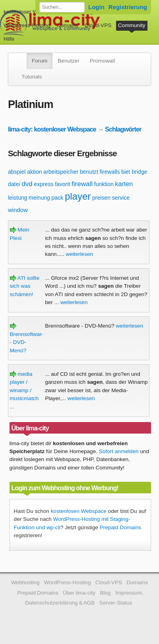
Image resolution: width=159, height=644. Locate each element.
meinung (39, 198)
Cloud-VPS (98, 25)
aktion (34, 172)
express (44, 184)
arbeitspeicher (61, 172)
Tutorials (32, 77)
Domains (68, 25)
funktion (104, 184)
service (121, 198)
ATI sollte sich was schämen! (25, 286)
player (78, 196)
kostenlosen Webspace (79, 511)
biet (126, 172)
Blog (105, 593)
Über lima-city (79, 593)
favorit (62, 184)
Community (132, 25)
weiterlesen (79, 254)
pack (58, 198)
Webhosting (25, 582)
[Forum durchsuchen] (62, 7)
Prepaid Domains (120, 527)
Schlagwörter (123, 129)
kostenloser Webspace (31, 12)
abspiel (17, 172)
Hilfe (9, 39)
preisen (101, 198)
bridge (140, 172)
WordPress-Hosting (27, 25)
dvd (27, 184)
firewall (82, 184)
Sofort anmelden (119, 451)
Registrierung (128, 7)
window (18, 210)
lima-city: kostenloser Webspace (52, 129)
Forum (40, 61)
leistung (17, 198)
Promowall (102, 61)
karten (124, 184)
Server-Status (116, 603)
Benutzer (68, 61)
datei (14, 184)
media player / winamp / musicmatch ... (24, 390)
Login (96, 7)
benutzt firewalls (100, 172)
